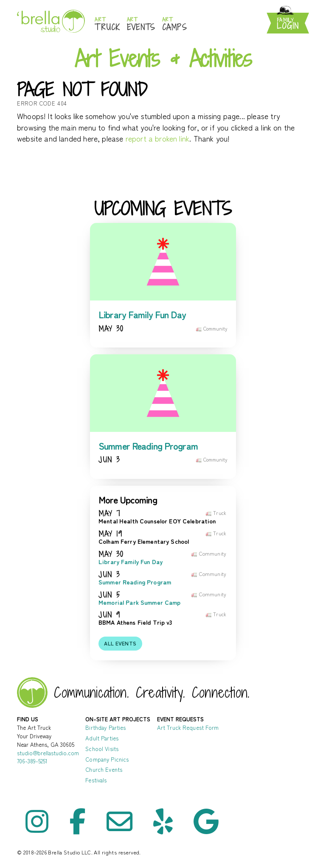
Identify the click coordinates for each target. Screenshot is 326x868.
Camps (175, 24)
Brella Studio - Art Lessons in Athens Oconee (32, 693)
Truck (107, 24)
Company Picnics (107, 759)
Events (141, 24)
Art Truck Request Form (188, 728)
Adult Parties (102, 738)
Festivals (96, 780)
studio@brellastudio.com (48, 753)
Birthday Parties (105, 728)
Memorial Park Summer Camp (140, 602)
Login (288, 24)
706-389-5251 (32, 761)
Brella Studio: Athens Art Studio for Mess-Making (51, 21)
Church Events (104, 769)
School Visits (102, 749)
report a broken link (158, 138)
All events (120, 643)
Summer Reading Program (148, 446)
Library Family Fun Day (142, 314)
